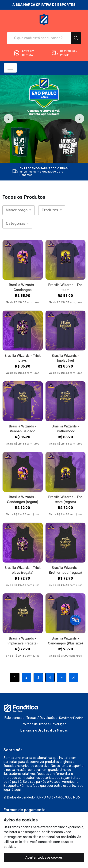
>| (73, 678)
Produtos (50, 210)
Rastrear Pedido (71, 718)
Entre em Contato (24, 53)
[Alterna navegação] (10, 68)
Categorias (16, 223)
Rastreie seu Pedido (64, 53)
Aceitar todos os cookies (44, 858)
